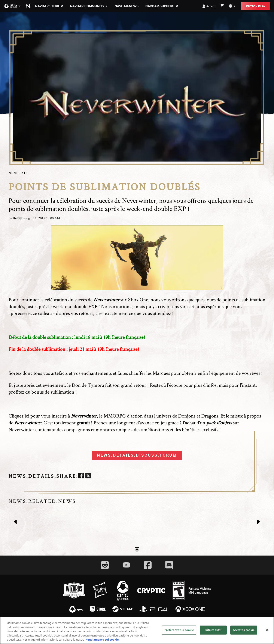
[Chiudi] (267, 634)
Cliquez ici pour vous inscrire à (53, 416)
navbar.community (89, 6)
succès (81, 299)
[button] (12, 6)
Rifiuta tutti (213, 634)
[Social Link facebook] (148, 565)
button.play (256, 6)
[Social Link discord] (169, 565)
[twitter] (88, 476)
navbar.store (49, 6)
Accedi (209, 6)
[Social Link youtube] (126, 565)
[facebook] (81, 476)
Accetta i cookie (244, 634)
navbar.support (162, 6)
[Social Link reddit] (105, 565)
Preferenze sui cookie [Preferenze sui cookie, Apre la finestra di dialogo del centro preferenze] (179, 634)
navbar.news (127, 6)
